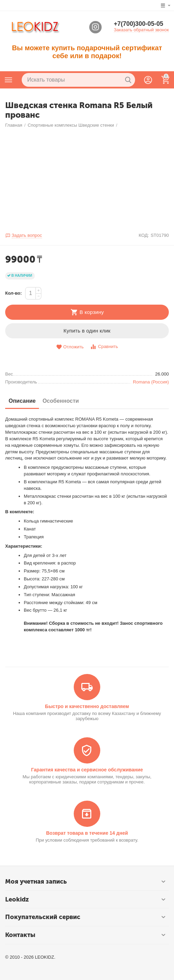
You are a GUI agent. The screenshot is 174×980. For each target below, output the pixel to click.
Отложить (70, 347)
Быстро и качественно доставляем (87, 706)
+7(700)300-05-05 (139, 24)
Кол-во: (13, 293)
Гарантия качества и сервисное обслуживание (87, 770)
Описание (22, 401)
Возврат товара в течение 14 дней (87, 833)
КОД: (144, 235)
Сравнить (104, 347)
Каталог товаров (9, 80)
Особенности (60, 401)
